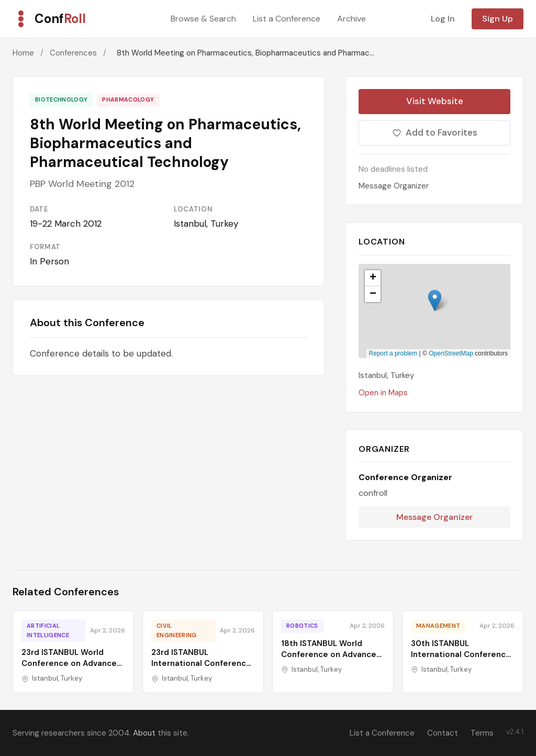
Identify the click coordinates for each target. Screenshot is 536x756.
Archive (351, 19)
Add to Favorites (435, 132)
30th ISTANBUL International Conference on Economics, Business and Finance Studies (461, 660)
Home (23, 53)
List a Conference (287, 19)
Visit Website (435, 101)
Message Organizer (394, 186)
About (144, 733)
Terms (482, 733)
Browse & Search (203, 19)
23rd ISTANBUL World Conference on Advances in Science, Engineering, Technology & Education (71, 669)
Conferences (73, 53)
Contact (443, 733)
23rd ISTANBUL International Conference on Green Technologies (201, 663)
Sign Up (498, 19)
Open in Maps (383, 393)
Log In (443, 19)
